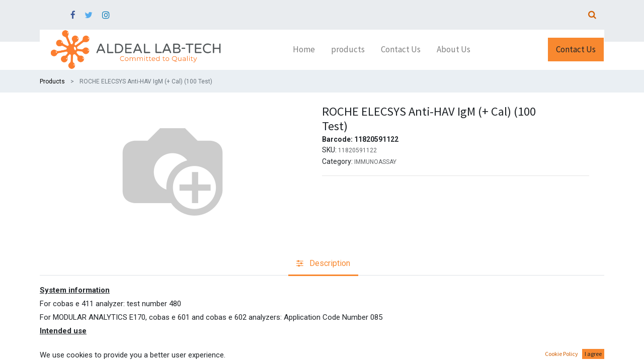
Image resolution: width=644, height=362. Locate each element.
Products (52, 81)
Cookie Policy (561, 354)
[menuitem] (304, 50)
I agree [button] (593, 354)
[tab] (323, 264)
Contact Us (576, 49)
